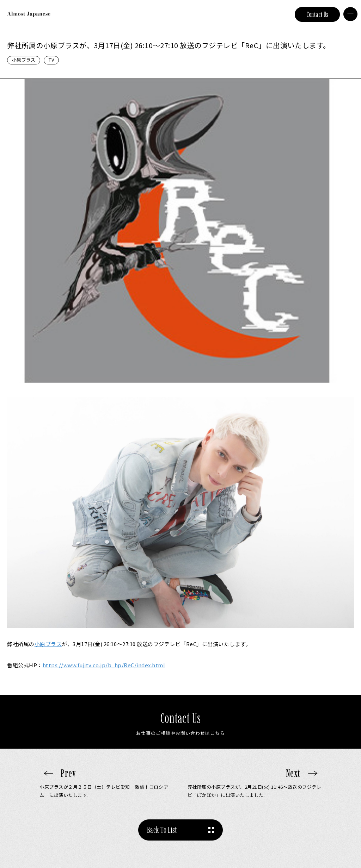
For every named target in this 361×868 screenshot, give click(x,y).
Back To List (162, 830)
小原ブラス (24, 60)
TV (51, 60)
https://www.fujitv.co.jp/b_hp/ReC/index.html (104, 665)
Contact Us (317, 14)
